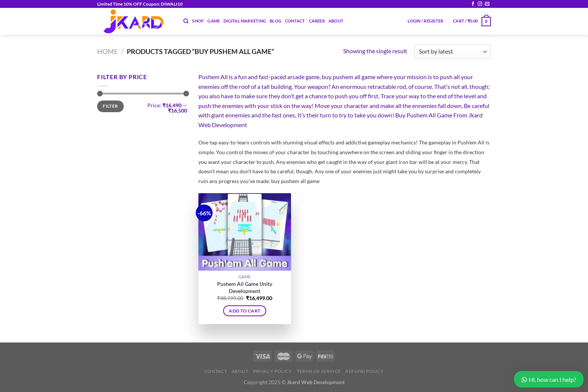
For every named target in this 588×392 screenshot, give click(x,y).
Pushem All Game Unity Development (245, 287)
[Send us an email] (487, 4)
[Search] (186, 21)
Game (214, 21)
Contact (295, 21)
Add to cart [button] (244, 311)
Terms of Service (319, 371)
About (336, 21)
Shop (198, 21)
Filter (110, 106)
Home (107, 51)
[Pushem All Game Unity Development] (245, 232)
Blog (275, 21)
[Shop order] (453, 52)
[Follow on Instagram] (480, 4)
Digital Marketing (245, 21)
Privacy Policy (273, 371)
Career (317, 21)
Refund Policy (364, 371)
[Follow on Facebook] (473, 4)
